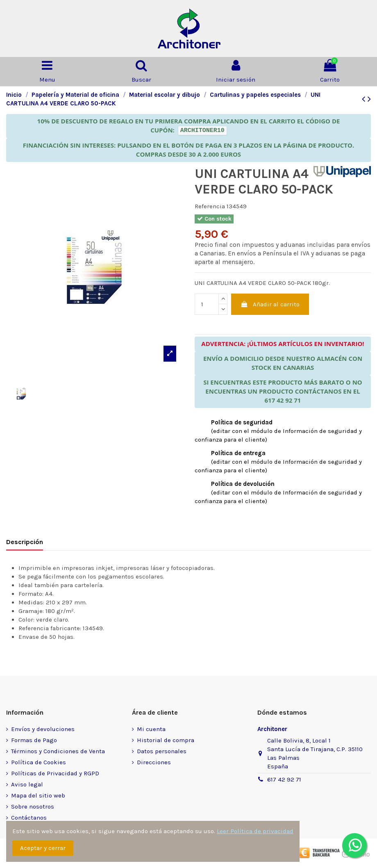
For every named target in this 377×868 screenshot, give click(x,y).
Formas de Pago (34, 740)
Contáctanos (29, 818)
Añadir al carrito (270, 304)
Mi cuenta (151, 729)
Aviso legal (27, 784)
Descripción (25, 542)
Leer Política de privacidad (255, 831)
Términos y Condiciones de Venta (58, 751)
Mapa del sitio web (38, 795)
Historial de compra (166, 740)
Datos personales (162, 751)
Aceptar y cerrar (43, 848)
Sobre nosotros (33, 806)
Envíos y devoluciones (43, 729)
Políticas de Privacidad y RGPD (55, 773)
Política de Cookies (39, 762)
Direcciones (154, 762)
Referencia (210, 206)
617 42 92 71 (284, 779)
